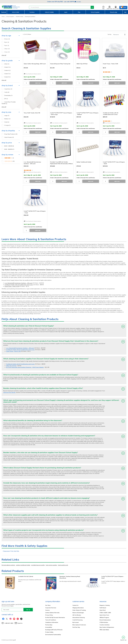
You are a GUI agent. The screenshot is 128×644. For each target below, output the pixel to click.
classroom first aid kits (9, 392)
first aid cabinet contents (8, 565)
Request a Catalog (105, 605)
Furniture (32, 12)
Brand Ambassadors (105, 620)
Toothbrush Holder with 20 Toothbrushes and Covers (19, 285)
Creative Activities (105, 625)
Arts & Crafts (16, 12)
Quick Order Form (104, 615)
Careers (47, 610)
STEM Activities (104, 622)
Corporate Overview (51, 608)
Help (103, 8)
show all (4, 55)
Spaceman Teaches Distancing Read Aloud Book (70, 577)
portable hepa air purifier (38, 565)
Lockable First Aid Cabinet (26, 576)
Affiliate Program (104, 617)
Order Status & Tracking (79, 610)
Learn (66, 12)
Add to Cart (38, 83)
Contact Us (75, 605)
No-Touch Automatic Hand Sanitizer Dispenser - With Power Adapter (25, 367)
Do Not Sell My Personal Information (55, 617)
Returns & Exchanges (78, 613)
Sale (125, 12)
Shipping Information (78, 608)
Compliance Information (52, 622)
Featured (4, 12)
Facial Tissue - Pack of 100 (12, 286)
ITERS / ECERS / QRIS (105, 613)
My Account (76, 622)
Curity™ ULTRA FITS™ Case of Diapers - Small (113, 577)
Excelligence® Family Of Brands (54, 630)
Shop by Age (114, 12)
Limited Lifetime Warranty (52, 613)
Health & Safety (20, 17)
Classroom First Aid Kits (11, 551)
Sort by (110, 34)
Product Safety (49, 632)
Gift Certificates (77, 615)
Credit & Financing (77, 620)
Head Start (103, 610)
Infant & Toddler (49, 12)
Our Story (48, 605)
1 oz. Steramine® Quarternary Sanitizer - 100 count (18, 283)
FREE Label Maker (104, 630)
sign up (28, 610)
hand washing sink (63, 565)
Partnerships (49, 625)
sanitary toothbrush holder (23, 565)
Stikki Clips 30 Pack (11, 366)
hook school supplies (51, 565)
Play (79, 12)
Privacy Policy (49, 615)
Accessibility (49, 627)
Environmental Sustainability (53, 635)
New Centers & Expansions (107, 627)
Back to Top (123, 638)
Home (3, 17)
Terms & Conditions (51, 620)
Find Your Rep (76, 627)
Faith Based (103, 608)
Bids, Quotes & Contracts (79, 625)
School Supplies (95, 12)
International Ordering (79, 617)
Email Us (20, 623)
